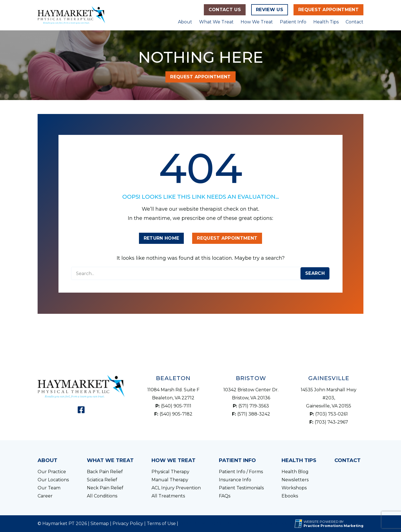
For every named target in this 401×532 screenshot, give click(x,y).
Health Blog (295, 472)
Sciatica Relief (102, 480)
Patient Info (293, 22)
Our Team (49, 488)
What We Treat (216, 22)
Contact (354, 22)
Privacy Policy (128, 524)
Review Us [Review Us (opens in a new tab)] (270, 10)
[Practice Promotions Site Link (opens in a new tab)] (299, 524)
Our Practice (52, 472)
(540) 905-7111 (176, 406)
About (185, 22)
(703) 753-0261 (332, 414)
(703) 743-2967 (331, 422)
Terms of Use (161, 524)
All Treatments (168, 496)
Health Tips (326, 22)
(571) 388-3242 (254, 414)
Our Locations (53, 480)
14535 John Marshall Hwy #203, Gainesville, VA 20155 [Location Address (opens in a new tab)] (329, 398)
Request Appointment (328, 10)
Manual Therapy (170, 480)
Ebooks (290, 496)
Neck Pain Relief (105, 488)
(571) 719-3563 (254, 406)
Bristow (251, 378)
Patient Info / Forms (241, 472)
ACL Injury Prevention (176, 488)
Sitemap (100, 524)
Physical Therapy (170, 472)
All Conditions (102, 496)
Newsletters (295, 480)
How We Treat (257, 22)
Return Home (162, 238)
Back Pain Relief (105, 472)
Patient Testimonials (241, 488)
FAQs (225, 496)
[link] (81, 410)
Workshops (294, 488)
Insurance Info (235, 480)
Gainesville (329, 378)
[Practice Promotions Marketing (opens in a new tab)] (333, 526)
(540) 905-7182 (176, 414)
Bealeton (173, 378)
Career (45, 496)
